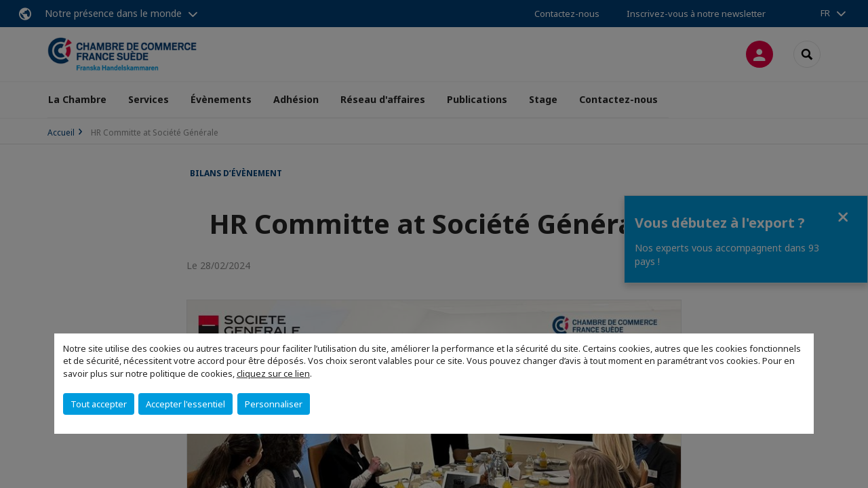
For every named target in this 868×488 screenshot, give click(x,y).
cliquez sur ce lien (273, 373)
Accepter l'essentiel (185, 404)
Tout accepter (99, 404)
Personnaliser (274, 404)
